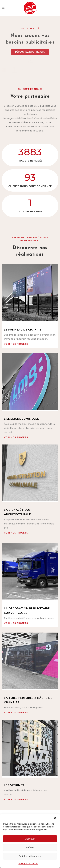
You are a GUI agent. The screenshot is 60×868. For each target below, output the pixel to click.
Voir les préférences (30, 856)
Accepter (30, 839)
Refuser (30, 847)
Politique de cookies (28, 863)
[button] (55, 818)
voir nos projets (16, 344)
